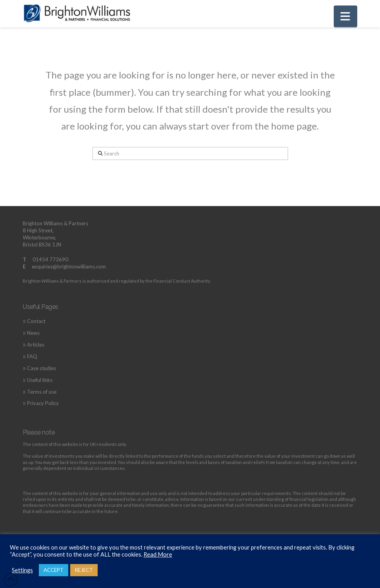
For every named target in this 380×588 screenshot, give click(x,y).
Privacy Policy (41, 403)
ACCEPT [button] (54, 570)
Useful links (38, 380)
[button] (345, 16)
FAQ (30, 357)
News (31, 333)
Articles (34, 345)
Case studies (39, 368)
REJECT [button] (84, 570)
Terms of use (40, 392)
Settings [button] (22, 570)
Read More (158, 554)
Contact (34, 321)
